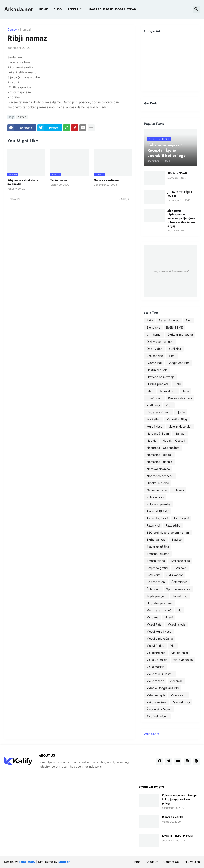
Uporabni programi (160, 603)
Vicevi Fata (154, 624)
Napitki (152, 441)
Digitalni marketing (180, 334)
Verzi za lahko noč (159, 610)
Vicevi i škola (176, 624)
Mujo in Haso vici (180, 426)
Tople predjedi (156, 596)
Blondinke (153, 327)
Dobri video (155, 349)
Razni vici (153, 525)
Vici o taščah (155, 681)
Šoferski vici (180, 582)
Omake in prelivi (158, 483)
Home (43, 9)
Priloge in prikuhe (158, 504)
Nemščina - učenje (159, 462)
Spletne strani (156, 582)
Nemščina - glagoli (159, 455)
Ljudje (181, 412)
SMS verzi (154, 575)
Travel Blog (180, 596)
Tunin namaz (59, 180)
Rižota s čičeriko (178, 173)
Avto (150, 320)
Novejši (15, 199)
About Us (152, 862)
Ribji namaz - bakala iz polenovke (23, 182)
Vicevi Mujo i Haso (159, 631)
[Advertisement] (170, 62)
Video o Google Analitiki (163, 688)
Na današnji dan (158, 433)
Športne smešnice (178, 589)
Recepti (73, 9)
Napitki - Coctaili (174, 441)
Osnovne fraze (157, 490)
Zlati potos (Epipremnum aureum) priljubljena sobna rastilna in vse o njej (181, 218)
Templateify (27, 862)
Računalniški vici (158, 511)
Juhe (186, 391)
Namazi (25, 30)
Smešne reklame (158, 554)
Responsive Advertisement (170, 271)
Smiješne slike (180, 561)
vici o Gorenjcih (157, 660)
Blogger (64, 862)
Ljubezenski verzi (159, 412)
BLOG (58, 9)
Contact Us (171, 862)
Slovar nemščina (158, 547)
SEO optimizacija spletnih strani (168, 532)
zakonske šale (156, 702)
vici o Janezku (183, 660)
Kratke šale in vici (180, 398)
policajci (178, 490)
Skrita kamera (156, 540)
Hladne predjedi (158, 384)
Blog (189, 320)
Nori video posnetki (160, 476)
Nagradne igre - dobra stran (113, 9)
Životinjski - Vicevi (159, 709)
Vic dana (153, 617)
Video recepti (156, 695)
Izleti (150, 391)
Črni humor (154, 334)
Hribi (178, 384)
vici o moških (155, 667)
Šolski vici (153, 589)
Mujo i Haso (155, 426)
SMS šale (180, 568)
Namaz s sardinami (107, 180)
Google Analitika (179, 363)
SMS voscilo (175, 575)
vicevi (169, 617)
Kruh (169, 405)
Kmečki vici (154, 398)
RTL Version (192, 862)
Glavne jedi (154, 363)
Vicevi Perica (155, 646)
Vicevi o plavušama (160, 639)
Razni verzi (181, 518)
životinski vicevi (157, 716)
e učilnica (175, 349)
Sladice (177, 540)
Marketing (154, 419)
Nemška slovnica (158, 469)
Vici (173, 646)
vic (180, 610)
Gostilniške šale (157, 370)
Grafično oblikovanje (161, 377)
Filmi (172, 356)
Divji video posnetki (160, 342)
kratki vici (153, 405)
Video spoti (178, 695)
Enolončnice (155, 356)
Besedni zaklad (169, 320)
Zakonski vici (181, 702)
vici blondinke (156, 653)
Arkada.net (19, 9)
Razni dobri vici (157, 518)
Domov (12, 30)
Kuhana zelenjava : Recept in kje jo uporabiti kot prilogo (179, 799)
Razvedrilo (173, 525)
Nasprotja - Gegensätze (163, 448)
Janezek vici (168, 391)
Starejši (124, 199)
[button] (196, 9)
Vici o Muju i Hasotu (160, 674)
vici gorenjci (180, 653)
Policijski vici (155, 497)
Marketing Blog (177, 419)
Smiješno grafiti (157, 568)
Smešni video (156, 561)
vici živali (176, 681)
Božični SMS (175, 327)
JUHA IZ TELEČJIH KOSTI (180, 194)
